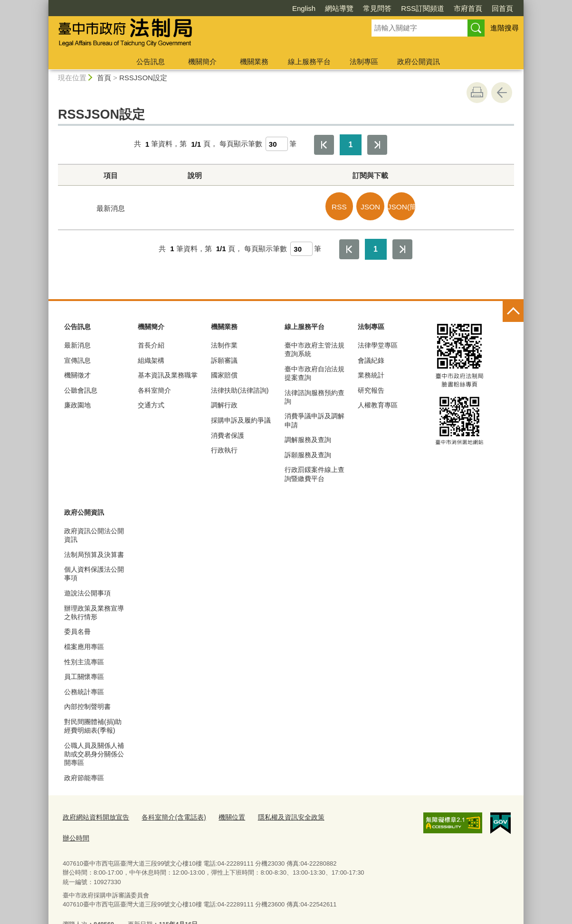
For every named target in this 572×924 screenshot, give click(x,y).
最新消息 (77, 343)
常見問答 (323, 8)
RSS (344, 206)
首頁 (104, 78)
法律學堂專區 (378, 343)
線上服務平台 (309, 61)
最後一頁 (377, 145)
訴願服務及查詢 (308, 453)
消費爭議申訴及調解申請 (315, 419)
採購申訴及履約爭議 (241, 418)
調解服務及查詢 (308, 438)
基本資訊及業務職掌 (168, 373)
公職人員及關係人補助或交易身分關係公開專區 (94, 752)
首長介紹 (151, 343)
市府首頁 (413, 8)
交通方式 (151, 404)
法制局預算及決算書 (94, 553)
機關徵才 (77, 373)
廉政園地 (77, 404)
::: (44, 4)
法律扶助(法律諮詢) (240, 388)
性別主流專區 (84, 660)
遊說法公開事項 (87, 591)
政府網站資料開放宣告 (94, 815)
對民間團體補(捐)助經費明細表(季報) (93, 724)
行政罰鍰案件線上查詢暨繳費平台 (315, 472)
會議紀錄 (371, 358)
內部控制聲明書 (87, 705)
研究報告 (371, 388)
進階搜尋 (505, 28)
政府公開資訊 (419, 61)
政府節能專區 (84, 776)
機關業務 (254, 61)
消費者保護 (228, 434)
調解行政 (224, 404)
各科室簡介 (154, 388)
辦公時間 (334, 815)
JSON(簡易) (403, 206)
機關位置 (222, 815)
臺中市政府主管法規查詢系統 (315, 348)
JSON (373, 206)
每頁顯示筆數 (241, 144)
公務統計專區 (84, 690)
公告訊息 (151, 61)
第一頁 (324, 145)
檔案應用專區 (84, 645)
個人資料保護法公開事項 (94, 572)
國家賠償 (224, 373)
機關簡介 (202, 61)
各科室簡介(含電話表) (167, 815)
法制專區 (364, 61)
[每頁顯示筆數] (277, 144)
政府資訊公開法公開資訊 (94, 533)
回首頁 (448, 8)
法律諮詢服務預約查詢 (315, 395)
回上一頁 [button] (502, 93)
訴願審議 (224, 358)
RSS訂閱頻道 (368, 8)
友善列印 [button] (477, 93)
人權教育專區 (378, 404)
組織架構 (151, 358)
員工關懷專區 (84, 675)
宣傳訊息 (77, 358)
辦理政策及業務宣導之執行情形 (94, 611)
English (249, 8)
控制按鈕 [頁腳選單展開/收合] (513, 310)
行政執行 (224, 448)
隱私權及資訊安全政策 (277, 815)
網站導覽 (285, 8)
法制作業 (224, 343)
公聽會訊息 (81, 388)
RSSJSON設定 (143, 78)
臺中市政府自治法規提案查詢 (315, 371)
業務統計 (371, 373)
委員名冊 (77, 630)
